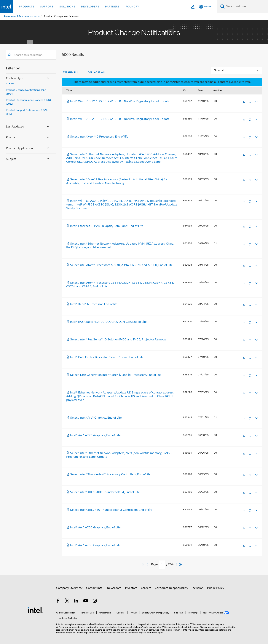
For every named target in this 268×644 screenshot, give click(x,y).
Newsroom (114, 588)
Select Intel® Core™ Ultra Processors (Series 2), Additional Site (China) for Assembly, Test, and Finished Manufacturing (117, 181)
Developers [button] (90, 7)
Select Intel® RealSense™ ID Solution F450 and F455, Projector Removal (116, 339)
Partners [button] (112, 7)
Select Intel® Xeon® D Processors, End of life (97, 137)
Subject (28, 159)
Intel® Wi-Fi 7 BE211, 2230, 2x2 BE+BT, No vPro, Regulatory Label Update (118, 101)
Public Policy (216, 588)
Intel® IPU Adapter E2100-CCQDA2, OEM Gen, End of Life (106, 322)
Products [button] (27, 7)
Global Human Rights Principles (182, 630)
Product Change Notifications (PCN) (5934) (27, 92)
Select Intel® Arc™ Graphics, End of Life (94, 418)
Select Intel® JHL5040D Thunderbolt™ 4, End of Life (103, 492)
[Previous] (148, 564)
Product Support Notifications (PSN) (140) (27, 112)
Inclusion (198, 588)
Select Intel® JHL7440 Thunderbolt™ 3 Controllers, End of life (109, 510)
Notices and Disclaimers (199, 627)
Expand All (71, 72)
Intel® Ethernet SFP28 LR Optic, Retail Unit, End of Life (105, 226)
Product (28, 137)
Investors (131, 588)
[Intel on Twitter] (67, 601)
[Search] (222, 6)
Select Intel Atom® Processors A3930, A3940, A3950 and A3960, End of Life (119, 265)
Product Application (28, 148)
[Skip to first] (143, 564)
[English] (205, 7)
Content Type (28, 78)
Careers (146, 588)
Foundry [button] (132, 7)
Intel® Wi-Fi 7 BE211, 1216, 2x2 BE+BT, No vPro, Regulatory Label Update (118, 119)
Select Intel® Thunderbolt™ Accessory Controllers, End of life (108, 474)
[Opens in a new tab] (244, 102)
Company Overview (69, 588)
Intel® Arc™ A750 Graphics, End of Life (93, 527)
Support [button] (47, 7)
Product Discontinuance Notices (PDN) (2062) (28, 102)
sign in (161, 82)
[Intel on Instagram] (95, 601)
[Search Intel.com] (246, 7)
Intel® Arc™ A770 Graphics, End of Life (93, 435)
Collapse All (97, 72)
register (175, 82)
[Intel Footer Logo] (35, 610)
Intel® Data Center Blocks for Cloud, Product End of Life (105, 357)
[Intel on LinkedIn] (76, 601)
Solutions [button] (67, 7)
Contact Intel (95, 588)
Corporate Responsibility (171, 588)
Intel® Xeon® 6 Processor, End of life (92, 304)
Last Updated (28, 127)
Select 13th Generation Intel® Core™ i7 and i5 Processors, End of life (114, 375)
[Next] (177, 564)
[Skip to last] (181, 564)
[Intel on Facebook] (58, 601)
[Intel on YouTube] (86, 601)
